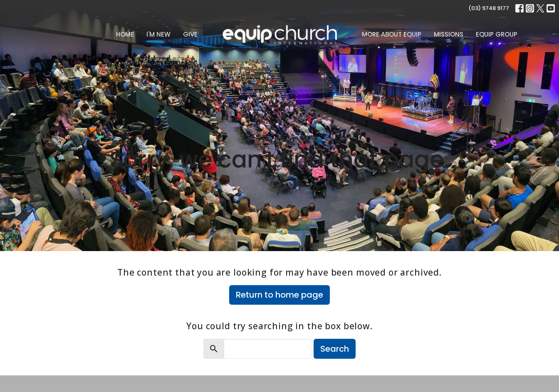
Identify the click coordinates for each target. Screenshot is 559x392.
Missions (449, 34)
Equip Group (497, 34)
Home (125, 34)
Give (190, 34)
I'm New (158, 34)
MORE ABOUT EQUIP (392, 34)
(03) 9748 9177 (489, 8)
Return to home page (279, 295)
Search (335, 349)
